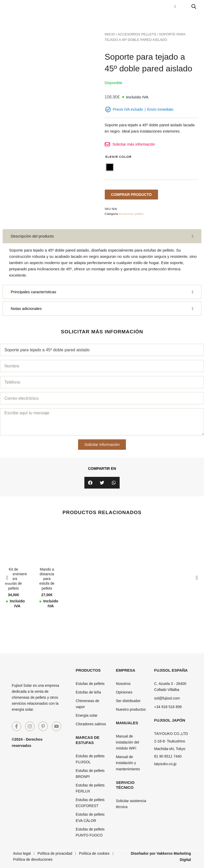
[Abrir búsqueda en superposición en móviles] (194, 7)
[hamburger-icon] (175, 7)
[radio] (110, 167)
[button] (90, 483)
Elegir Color (118, 157)
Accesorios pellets (137, 34)
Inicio (110, 34)
